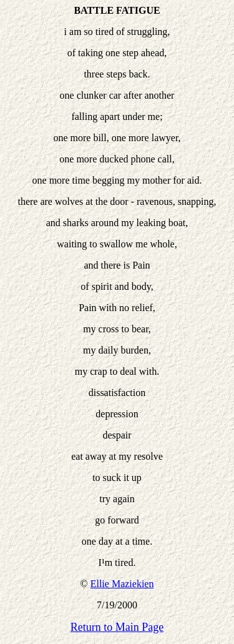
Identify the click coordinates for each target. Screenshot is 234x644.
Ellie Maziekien (122, 584)
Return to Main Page (117, 627)
